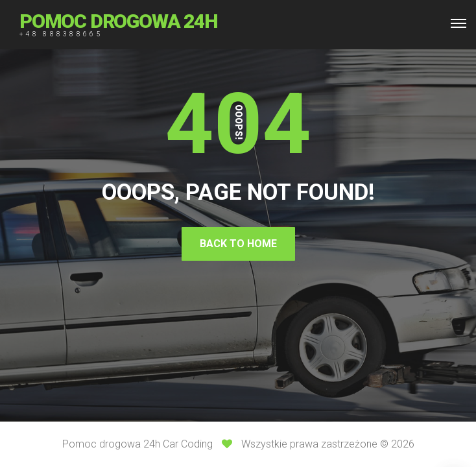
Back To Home (238, 244)
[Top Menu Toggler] (458, 23)
